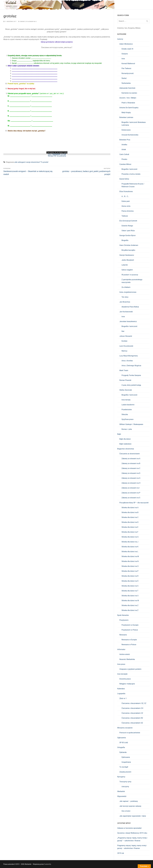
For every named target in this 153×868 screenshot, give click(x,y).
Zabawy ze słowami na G (27, 21)
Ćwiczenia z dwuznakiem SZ (132, 723)
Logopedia (121, 694)
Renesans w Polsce (129, 645)
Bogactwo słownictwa (126, 449)
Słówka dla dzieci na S (130, 586)
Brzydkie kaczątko (128, 250)
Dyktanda (123, 752)
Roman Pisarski (125, 380)
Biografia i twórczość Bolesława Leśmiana (134, 124)
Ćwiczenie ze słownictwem (130, 454)
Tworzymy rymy (125, 782)
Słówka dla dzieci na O (130, 566)
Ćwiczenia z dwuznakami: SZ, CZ (134, 703)
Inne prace (121, 664)
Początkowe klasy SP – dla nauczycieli (134, 503)
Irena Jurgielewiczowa (128, 292)
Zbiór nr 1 (123, 698)
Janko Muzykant (128, 260)
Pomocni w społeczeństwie (130, 733)
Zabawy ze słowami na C (131, 468)
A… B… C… (125, 196)
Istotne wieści (125, 654)
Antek (124, 149)
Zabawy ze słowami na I (131, 488)
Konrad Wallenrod (128, 64)
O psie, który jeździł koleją (131, 385)
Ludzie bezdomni (128, 405)
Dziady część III (127, 49)
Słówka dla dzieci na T (130, 591)
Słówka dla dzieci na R (130, 576)
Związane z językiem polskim (130, 669)
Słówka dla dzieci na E (130, 527)
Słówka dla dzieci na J (130, 542)
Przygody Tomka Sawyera (131, 375)
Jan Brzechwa (125, 302)
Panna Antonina (128, 211)
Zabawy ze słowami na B (131, 463)
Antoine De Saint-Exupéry (129, 108)
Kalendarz (121, 689)
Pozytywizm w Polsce (130, 630)
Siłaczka (125, 414)
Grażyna (125, 54)
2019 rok (121, 853)
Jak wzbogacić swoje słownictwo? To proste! (31, 162)
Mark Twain (124, 370)
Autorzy (120, 39)
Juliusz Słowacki (126, 336)
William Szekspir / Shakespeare (131, 424)
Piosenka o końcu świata (131, 174)
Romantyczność (128, 73)
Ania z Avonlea (127, 361)
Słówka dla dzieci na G (130, 537)
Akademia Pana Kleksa (130, 307)
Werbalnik (121, 791)
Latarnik (125, 265)
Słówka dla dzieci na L (130, 552)
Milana (138, 28)
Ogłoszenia (121, 738)
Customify (48, 864)
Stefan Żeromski (126, 390)
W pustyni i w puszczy (130, 275)
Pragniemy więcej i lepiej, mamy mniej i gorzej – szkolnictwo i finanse (132, 847)
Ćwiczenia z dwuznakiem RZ (132, 718)
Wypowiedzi (122, 796)
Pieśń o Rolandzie (128, 103)
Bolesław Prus (125, 140)
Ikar (123, 331)
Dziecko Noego (127, 226)
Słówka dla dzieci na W (130, 601)
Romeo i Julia (127, 429)
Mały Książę (126, 112)
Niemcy (124, 351)
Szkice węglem (127, 270)
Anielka (124, 145)
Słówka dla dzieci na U (130, 596)
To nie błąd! (124, 767)
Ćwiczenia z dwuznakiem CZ (132, 713)
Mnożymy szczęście (125, 728)
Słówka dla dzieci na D (130, 522)
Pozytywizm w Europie (130, 625)
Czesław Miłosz (125, 164)
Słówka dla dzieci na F (130, 532)
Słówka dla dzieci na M (130, 556)
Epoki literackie (123, 615)
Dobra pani (126, 201)
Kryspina (131, 28)
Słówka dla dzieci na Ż (130, 610)
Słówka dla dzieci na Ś (130, 581)
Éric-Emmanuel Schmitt (128, 221)
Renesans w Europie (129, 640)
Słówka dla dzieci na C (130, 517)
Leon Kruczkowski (126, 346)
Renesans (123, 635)
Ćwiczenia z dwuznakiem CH (132, 708)
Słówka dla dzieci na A (130, 508)
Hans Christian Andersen (129, 245)
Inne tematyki (122, 674)
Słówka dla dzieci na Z (130, 605)
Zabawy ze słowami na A (131, 459)
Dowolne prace (125, 679)
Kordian (124, 341)
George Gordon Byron (127, 235)
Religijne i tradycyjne (127, 684)
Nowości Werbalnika (127, 659)
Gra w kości (126, 811)
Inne (123, 59)
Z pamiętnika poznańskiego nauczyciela (132, 281)
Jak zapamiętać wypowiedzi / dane (133, 816)
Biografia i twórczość (129, 169)
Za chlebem (126, 287)
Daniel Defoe (124, 179)
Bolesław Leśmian (126, 117)
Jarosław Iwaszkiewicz (128, 321)
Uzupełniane (126, 762)
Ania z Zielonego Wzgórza (131, 366)
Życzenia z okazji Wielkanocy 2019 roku (132, 833)
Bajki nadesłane (125, 444)
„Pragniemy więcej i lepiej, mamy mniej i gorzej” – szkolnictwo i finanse (132, 839)
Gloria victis (126, 206)
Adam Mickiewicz (126, 44)
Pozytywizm (124, 620)
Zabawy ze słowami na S (131, 498)
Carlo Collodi (124, 154)
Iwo (126, 28)
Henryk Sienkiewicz (127, 255)
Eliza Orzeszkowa (126, 191)
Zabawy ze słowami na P (131, 493)
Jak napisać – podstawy (129, 801)
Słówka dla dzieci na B (130, 512)
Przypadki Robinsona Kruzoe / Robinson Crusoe (133, 185)
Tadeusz (125, 216)
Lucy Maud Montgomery (129, 356)
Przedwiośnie (127, 410)
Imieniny (120, 28)
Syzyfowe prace (127, 419)
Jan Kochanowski (126, 312)
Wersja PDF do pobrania (57, 156)
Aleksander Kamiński (127, 88)
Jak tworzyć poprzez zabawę (130, 806)
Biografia (125, 240)
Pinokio (124, 159)
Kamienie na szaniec (129, 93)
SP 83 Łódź (124, 743)
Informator (121, 649)
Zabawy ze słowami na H (131, 483)
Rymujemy (121, 777)
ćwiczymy (125, 787)
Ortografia (121, 747)
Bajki (119, 434)
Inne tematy (126, 400)
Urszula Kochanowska (130, 135)
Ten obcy (125, 297)
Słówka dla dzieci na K (130, 547)
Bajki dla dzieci (125, 439)
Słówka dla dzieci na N (130, 561)
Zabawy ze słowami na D (131, 473)
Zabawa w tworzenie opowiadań (129, 828)
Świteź (124, 78)
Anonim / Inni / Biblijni (128, 98)
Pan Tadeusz (126, 68)
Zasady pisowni (125, 772)
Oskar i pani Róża (128, 231)
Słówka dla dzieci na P (130, 571)
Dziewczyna (126, 130)
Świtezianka (126, 83)
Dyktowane (126, 757)
